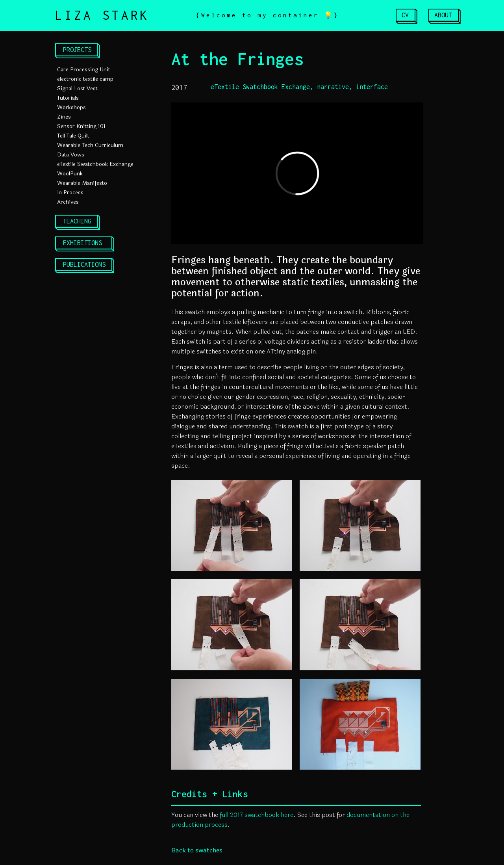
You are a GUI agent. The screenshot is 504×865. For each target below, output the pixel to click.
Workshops (71, 107)
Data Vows (71, 155)
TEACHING (77, 221)
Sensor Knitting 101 (81, 126)
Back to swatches (197, 850)
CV (405, 15)
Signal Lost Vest (77, 88)
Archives (68, 202)
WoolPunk (70, 174)
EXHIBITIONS (82, 243)
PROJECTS (77, 50)
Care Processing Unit (84, 70)
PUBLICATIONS (84, 264)
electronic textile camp (85, 79)
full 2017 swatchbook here (257, 815)
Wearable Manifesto (82, 183)
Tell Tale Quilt (73, 136)
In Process (70, 193)
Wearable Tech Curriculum (90, 145)
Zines (64, 117)
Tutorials (68, 98)
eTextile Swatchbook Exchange (95, 164)
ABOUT (443, 15)
